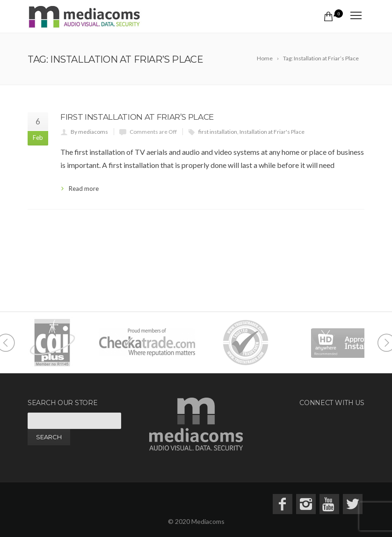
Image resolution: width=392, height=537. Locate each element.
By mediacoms (89, 132)
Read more (84, 189)
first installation (218, 132)
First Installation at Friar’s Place (137, 117)
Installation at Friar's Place (272, 132)
